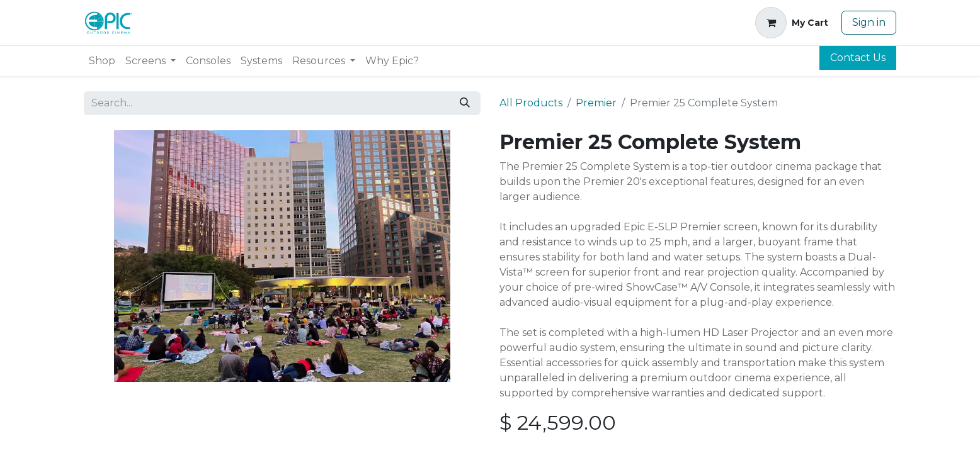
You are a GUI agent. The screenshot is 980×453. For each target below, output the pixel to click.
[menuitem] (102, 61)
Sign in (869, 22)
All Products (531, 103)
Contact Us (858, 58)
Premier (596, 103)
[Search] (465, 103)
